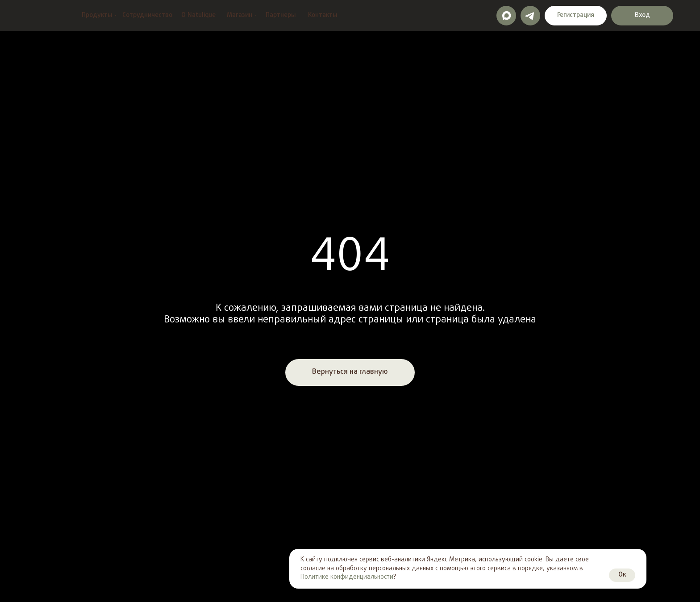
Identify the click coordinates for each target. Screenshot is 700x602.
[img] (33, 16)
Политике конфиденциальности (347, 577)
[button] (576, 16)
